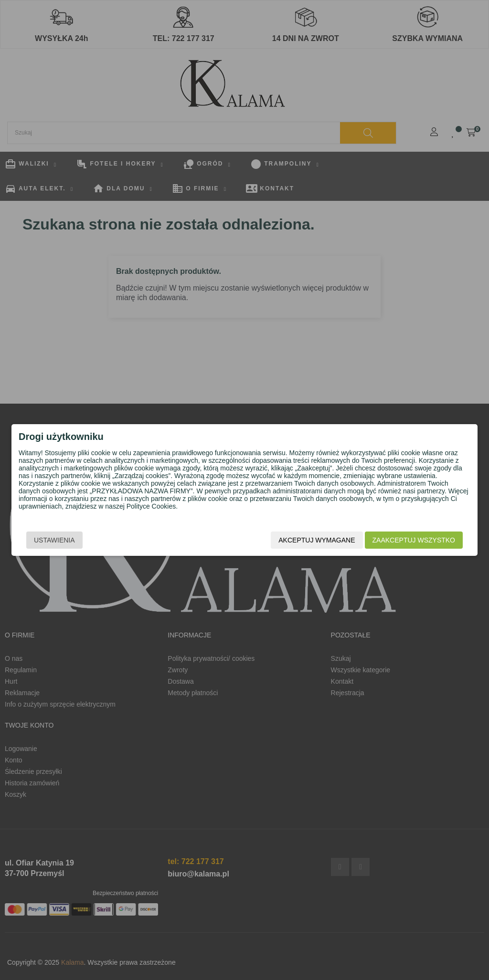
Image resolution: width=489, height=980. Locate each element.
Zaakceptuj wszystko (414, 540)
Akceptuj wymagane (317, 540)
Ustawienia (54, 540)
